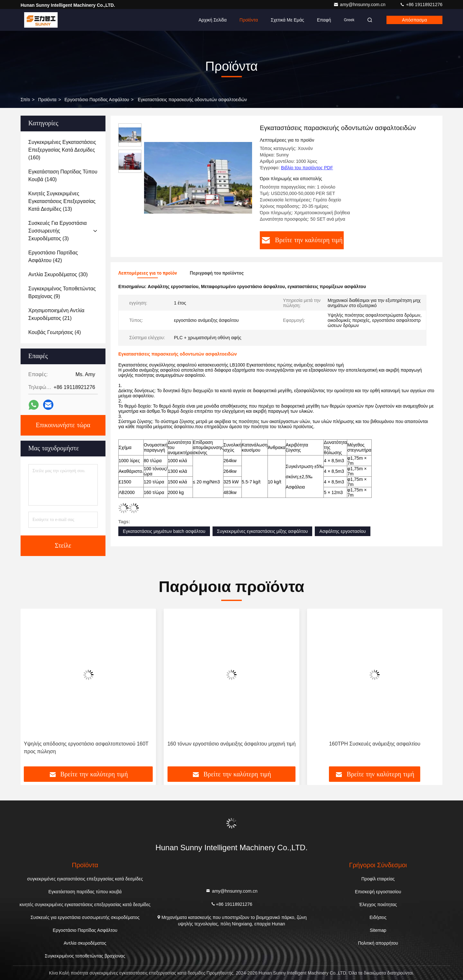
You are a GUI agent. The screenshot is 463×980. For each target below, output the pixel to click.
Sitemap (378, 930)
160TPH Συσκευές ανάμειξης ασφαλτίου (375, 744)
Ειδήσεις (378, 917)
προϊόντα (47, 100)
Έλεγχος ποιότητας (378, 905)
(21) (56, 314)
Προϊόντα (249, 20)
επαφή (324, 20)
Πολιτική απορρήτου (378, 943)
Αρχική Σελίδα (212, 20)
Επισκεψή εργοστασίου (378, 892)
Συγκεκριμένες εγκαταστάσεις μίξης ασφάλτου (263, 531)
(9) (62, 292)
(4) (55, 332)
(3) (58, 231)
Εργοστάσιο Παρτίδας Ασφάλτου (97, 100)
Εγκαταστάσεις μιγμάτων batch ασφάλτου (164, 531)
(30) (58, 274)
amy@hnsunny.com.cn (360, 4)
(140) (63, 176)
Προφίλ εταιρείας (378, 879)
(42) (53, 256)
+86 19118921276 (421, 4)
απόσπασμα (414, 20)
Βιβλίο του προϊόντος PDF (307, 168)
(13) (62, 201)
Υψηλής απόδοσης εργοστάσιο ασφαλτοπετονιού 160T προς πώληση (86, 748)
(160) (62, 150)
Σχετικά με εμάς (287, 20)
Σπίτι (25, 100)
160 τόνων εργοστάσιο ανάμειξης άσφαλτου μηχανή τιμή (232, 744)
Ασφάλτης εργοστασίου (342, 531)
